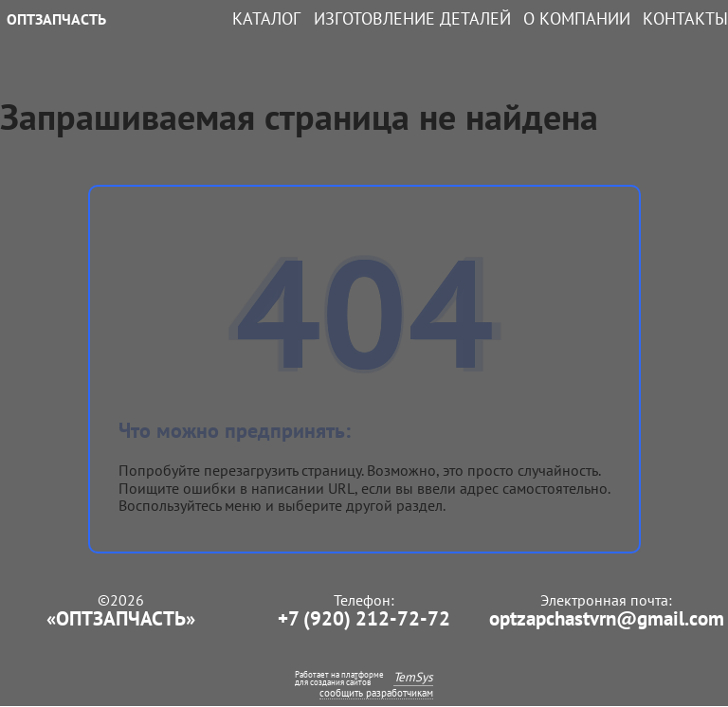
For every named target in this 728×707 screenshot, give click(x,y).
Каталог (266, 19)
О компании (577, 19)
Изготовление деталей (412, 19)
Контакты (685, 19)
